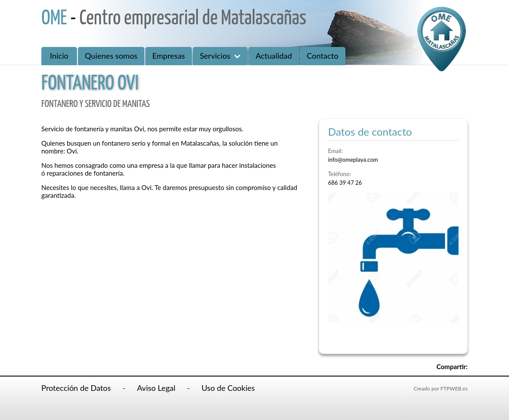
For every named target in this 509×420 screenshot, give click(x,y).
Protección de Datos (76, 388)
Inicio (59, 56)
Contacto (323, 56)
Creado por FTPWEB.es (441, 388)
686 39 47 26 (345, 183)
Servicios (220, 56)
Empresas (169, 56)
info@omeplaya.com (353, 160)
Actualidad (274, 56)
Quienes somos (111, 56)
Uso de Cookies (228, 388)
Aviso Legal (156, 388)
